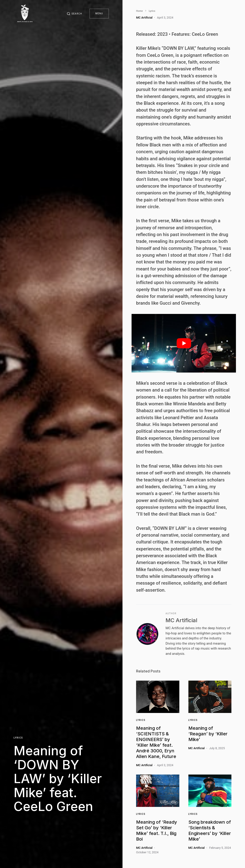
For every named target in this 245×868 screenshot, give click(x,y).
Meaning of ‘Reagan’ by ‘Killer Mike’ (208, 734)
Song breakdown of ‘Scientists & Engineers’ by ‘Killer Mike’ (210, 831)
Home (139, 11)
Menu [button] (99, 13)
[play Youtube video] (184, 343)
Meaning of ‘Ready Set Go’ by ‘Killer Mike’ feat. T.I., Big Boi (157, 831)
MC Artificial (181, 620)
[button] (74, 14)
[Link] (158, 697)
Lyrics (18, 738)
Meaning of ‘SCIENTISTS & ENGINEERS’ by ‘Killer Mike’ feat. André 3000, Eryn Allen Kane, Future (156, 742)
